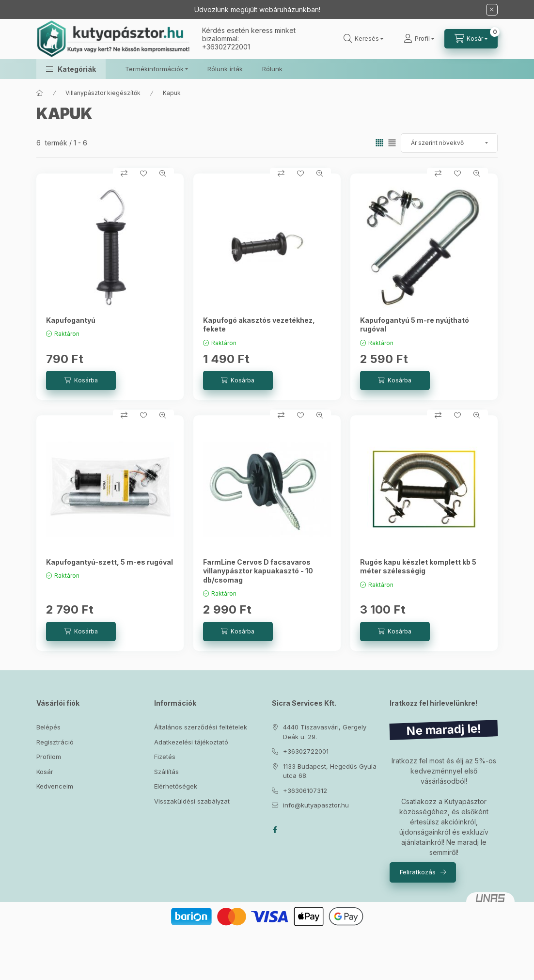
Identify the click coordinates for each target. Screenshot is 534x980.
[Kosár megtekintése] (471, 39)
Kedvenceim (55, 786)
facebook (275, 830)
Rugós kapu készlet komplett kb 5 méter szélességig (418, 566)
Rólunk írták (225, 69)
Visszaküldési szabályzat (192, 801)
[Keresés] (363, 39)
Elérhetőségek (176, 786)
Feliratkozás (418, 872)
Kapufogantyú (71, 320)
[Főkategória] (40, 93)
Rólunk (272, 69)
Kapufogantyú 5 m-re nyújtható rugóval (415, 324)
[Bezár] (492, 10)
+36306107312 (305, 790)
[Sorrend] (449, 143)
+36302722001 (226, 47)
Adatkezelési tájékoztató (191, 742)
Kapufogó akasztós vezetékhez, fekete (259, 324)
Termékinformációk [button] (154, 69)
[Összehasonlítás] (124, 174)
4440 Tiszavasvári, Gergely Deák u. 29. (325, 732)
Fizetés (165, 757)
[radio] (392, 143)
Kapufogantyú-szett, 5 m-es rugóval (110, 562)
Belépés (48, 727)
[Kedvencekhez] (143, 174)
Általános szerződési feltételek (201, 727)
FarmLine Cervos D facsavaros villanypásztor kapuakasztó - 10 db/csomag (258, 571)
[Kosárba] (81, 380)
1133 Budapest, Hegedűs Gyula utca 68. (330, 771)
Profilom (49, 757)
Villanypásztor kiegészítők (103, 93)
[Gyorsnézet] (163, 174)
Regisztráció (55, 742)
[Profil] (419, 39)
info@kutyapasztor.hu (316, 805)
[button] (71, 69)
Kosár (45, 772)
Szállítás (166, 772)
